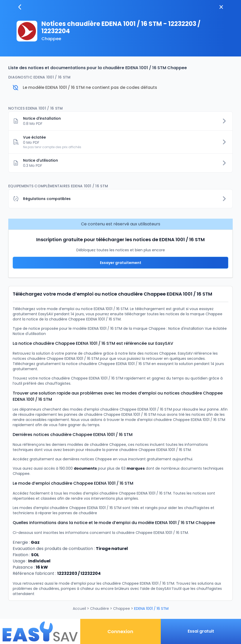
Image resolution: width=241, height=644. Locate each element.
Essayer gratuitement (121, 263)
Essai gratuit (201, 631)
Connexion (120, 631)
